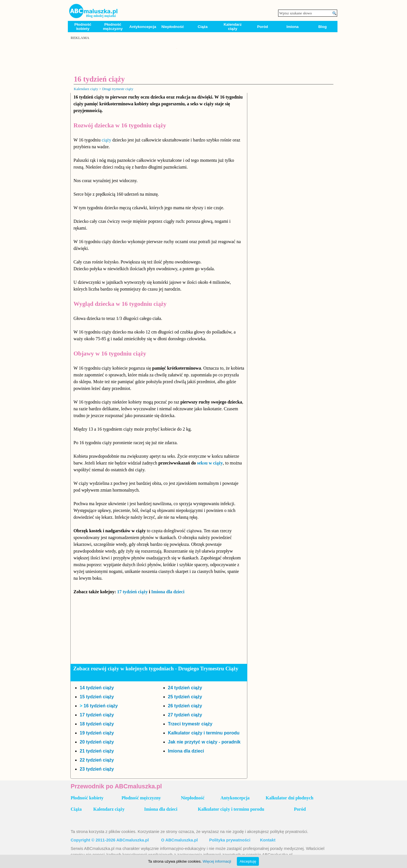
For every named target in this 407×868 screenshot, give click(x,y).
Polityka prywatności (230, 840)
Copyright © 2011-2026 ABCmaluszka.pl (110, 840)
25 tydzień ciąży (185, 697)
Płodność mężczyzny (113, 27)
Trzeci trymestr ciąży (190, 724)
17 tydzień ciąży (132, 592)
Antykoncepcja (143, 27)
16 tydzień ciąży (101, 706)
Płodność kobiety (83, 27)
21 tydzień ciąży (97, 751)
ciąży (107, 140)
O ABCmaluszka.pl (179, 840)
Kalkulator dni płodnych (290, 798)
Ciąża (203, 27)
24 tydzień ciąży (185, 688)
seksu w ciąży (210, 463)
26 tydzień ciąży (185, 706)
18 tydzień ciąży (97, 724)
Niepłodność (173, 27)
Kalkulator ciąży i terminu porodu (204, 733)
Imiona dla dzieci (168, 592)
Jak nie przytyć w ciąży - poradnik (204, 742)
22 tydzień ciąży (97, 760)
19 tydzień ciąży (97, 733)
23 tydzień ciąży (97, 769)
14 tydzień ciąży (97, 688)
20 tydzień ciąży (97, 742)
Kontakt (268, 840)
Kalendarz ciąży (233, 27)
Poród (263, 27)
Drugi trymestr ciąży (118, 89)
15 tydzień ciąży (97, 697)
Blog (322, 27)
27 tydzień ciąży (185, 715)
